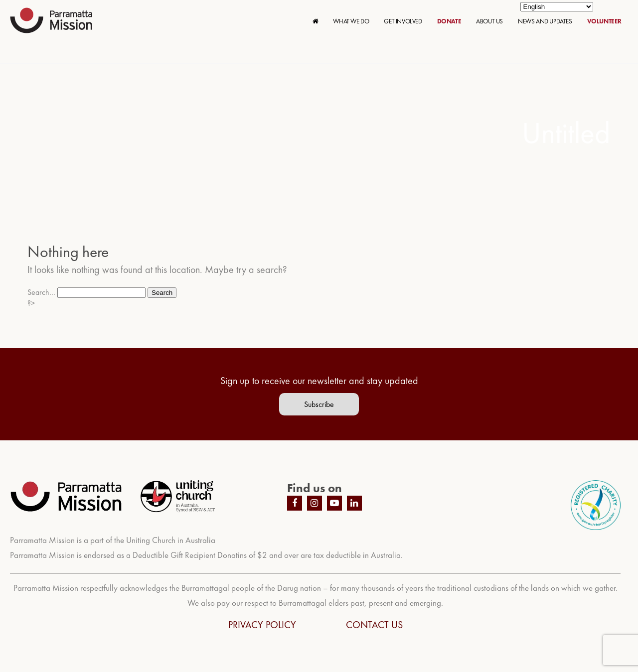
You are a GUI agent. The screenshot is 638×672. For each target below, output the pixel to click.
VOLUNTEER (604, 21)
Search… (41, 292)
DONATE (449, 21)
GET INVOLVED (403, 21)
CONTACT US (374, 625)
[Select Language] (557, 7)
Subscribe (319, 404)
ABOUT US (489, 21)
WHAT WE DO (351, 21)
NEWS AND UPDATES (545, 21)
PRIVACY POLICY (262, 625)
